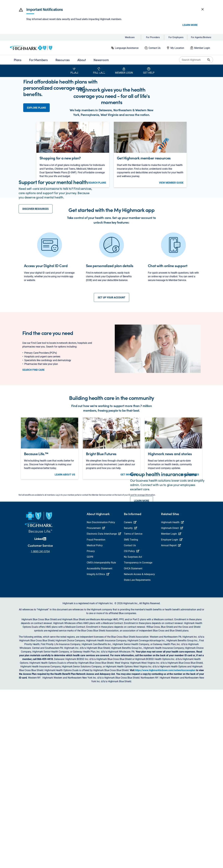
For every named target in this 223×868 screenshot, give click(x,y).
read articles (190, 601)
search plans (97, 257)
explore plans (36, 120)
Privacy (91, 729)
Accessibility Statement (99, 747)
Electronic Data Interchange (104, 712)
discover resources (36, 309)
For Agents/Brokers (201, 37)
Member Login (202, 48)
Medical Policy (95, 724)
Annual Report (171, 724)
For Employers (176, 37)
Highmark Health (172, 701)
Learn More (190, 25)
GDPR (90, 735)
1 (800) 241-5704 (40, 730)
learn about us (65, 601)
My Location (177, 48)
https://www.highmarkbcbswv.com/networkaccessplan (165, 849)
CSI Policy (132, 729)
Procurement (96, 706)
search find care (33, 496)
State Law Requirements (137, 758)
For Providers (153, 37)
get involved (129, 601)
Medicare (130, 37)
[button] (21, 10)
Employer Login (172, 718)
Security (130, 706)
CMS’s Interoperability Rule (101, 741)
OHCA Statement (133, 747)
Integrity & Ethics (98, 753)
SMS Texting (131, 718)
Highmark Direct (172, 706)
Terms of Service (133, 712)
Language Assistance (127, 48)
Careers (130, 701)
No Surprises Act (133, 735)
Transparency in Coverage (138, 741)
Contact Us (154, 48)
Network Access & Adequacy (139, 753)
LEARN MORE (142, 653)
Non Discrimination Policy (101, 701)
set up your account (111, 424)
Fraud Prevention (96, 718)
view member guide (171, 257)
